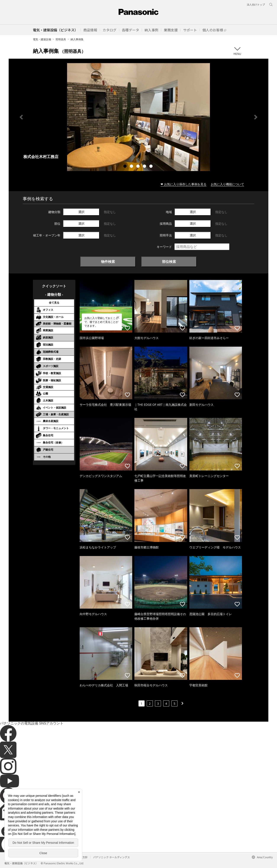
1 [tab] (126, 167)
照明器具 (61, 39)
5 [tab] (151, 167)
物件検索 (108, 262)
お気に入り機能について (227, 184)
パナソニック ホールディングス (111, 857)
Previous (21, 117)
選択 (81, 212)
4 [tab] (145, 167)
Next (256, 117)
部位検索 (169, 262)
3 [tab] (138, 167)
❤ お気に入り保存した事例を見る (184, 184)
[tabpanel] (138, 117)
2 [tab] (132, 167)
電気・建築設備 (42, 39)
